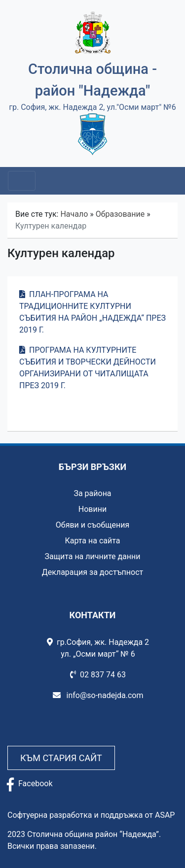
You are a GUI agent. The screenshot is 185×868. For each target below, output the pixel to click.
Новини (92, 509)
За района (92, 493)
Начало (74, 214)
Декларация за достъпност (93, 572)
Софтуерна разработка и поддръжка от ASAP (91, 815)
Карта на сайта (92, 541)
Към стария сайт (61, 758)
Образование (120, 214)
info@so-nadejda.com (98, 695)
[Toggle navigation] (22, 181)
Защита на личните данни (92, 556)
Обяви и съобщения (92, 525)
